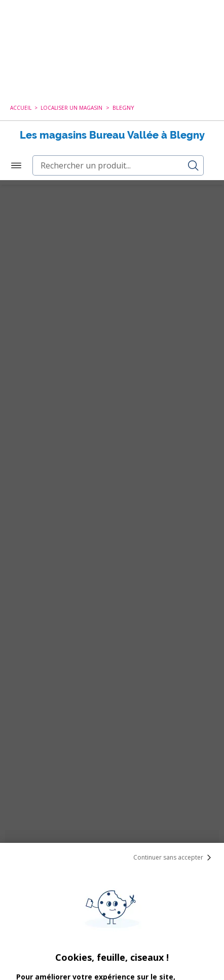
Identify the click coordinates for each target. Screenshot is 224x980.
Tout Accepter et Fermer (112, 923)
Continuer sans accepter (174, 677)
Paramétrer (112, 950)
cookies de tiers (132, 837)
